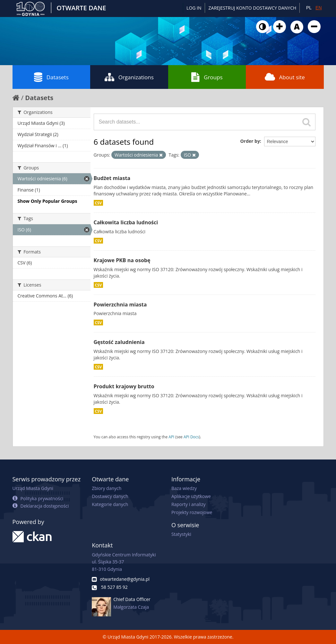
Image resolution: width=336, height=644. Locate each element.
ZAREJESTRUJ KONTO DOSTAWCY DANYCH (253, 8)
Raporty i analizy (189, 504)
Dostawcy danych (110, 496)
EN (319, 8)
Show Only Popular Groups (47, 201)
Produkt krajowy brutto (124, 386)
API (171, 437)
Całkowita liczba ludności (126, 222)
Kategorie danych (110, 504)
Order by (250, 141)
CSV (99, 203)
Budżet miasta (112, 178)
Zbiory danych (107, 488)
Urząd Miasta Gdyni (33, 488)
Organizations (129, 77)
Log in (194, 8)
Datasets (51, 77)
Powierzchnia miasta (120, 305)
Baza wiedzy (184, 488)
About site (285, 77)
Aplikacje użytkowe (191, 496)
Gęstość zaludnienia (119, 342)
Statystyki (181, 534)
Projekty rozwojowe (192, 512)
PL (309, 8)
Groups (207, 77)
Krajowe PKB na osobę (122, 260)
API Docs (191, 437)
